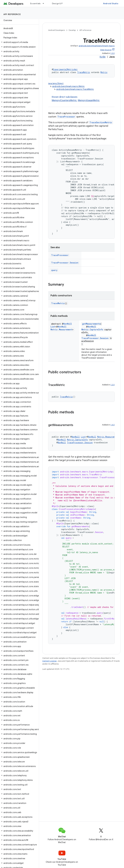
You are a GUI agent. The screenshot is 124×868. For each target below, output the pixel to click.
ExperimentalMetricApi (65, 69)
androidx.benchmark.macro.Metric (68, 86)
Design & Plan (59, 3)
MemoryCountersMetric (64, 100)
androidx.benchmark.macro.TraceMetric (75, 89)
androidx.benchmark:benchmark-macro (97, 46)
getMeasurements (91, 324)
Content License (49, 661)
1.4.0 (113, 425)
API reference (12, 14)
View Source (106, 50)
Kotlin (103, 57)
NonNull (68, 324)
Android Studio (111, 3)
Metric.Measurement (61, 330)
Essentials (35, 3)
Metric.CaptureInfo (92, 330)
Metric (104, 72)
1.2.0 (113, 53)
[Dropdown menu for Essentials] (45, 3)
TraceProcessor (66, 117)
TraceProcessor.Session (65, 263)
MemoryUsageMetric (89, 100)
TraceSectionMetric (101, 122)
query (54, 270)
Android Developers (57, 30)
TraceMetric (84, 72)
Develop (72, 30)
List (53, 327)
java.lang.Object (56, 83)
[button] (19, 42)
